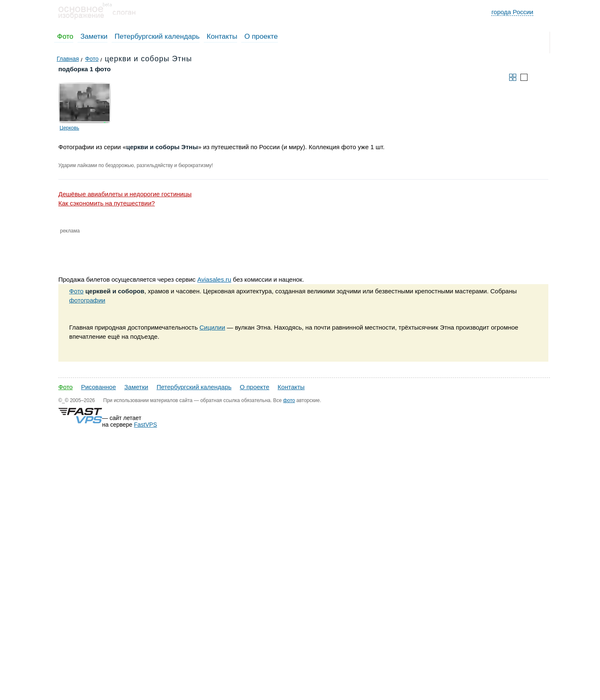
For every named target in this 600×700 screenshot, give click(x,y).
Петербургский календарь (157, 36)
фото (289, 400)
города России (512, 12)
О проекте (261, 36)
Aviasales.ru (214, 279)
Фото (65, 36)
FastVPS (146, 425)
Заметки (94, 36)
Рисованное (98, 387)
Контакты (222, 36)
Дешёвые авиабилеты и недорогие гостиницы (125, 194)
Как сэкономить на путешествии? (107, 203)
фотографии (87, 300)
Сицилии (212, 327)
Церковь (69, 128)
